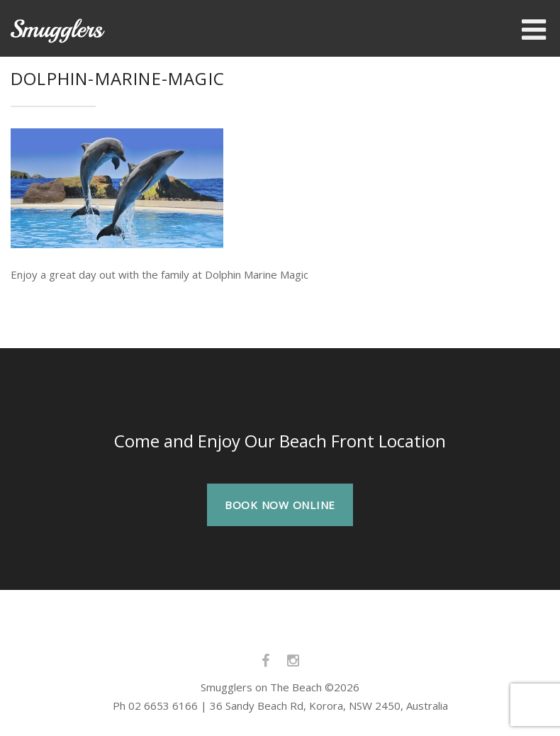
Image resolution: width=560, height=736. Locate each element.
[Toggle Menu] (534, 30)
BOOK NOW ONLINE (280, 505)
